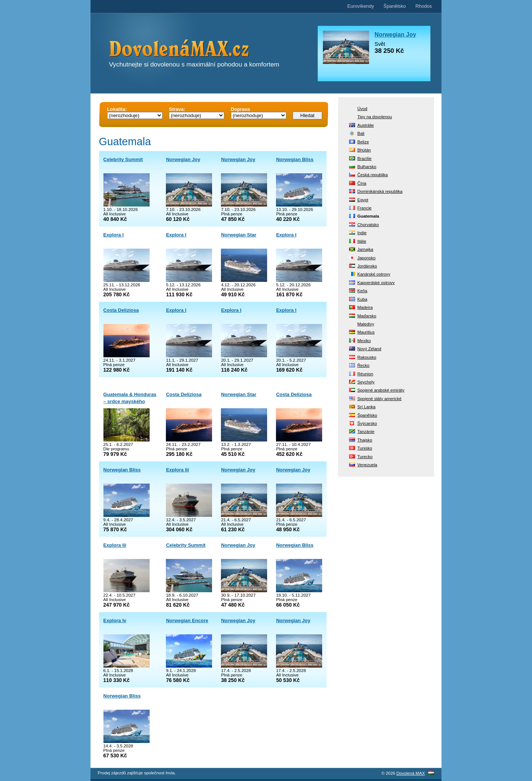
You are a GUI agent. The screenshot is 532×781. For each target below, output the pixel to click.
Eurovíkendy (361, 6)
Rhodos (424, 6)
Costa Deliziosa (121, 310)
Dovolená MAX (411, 773)
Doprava (241, 109)
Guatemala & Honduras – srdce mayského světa (130, 402)
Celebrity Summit (123, 159)
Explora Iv (115, 620)
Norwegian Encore (187, 620)
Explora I (114, 235)
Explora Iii (177, 470)
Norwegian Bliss (295, 159)
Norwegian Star (238, 235)
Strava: (177, 109)
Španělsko (395, 6)
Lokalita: (117, 109)
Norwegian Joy (183, 159)
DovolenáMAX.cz (199, 50)
